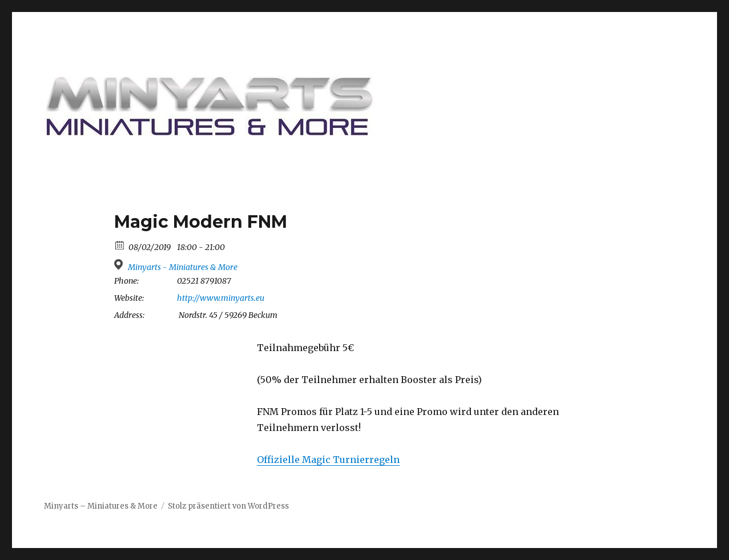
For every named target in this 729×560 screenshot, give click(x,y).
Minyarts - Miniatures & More (183, 267)
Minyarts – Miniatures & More (101, 506)
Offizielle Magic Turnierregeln (328, 460)
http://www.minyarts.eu (221, 298)
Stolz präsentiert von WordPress (228, 506)
